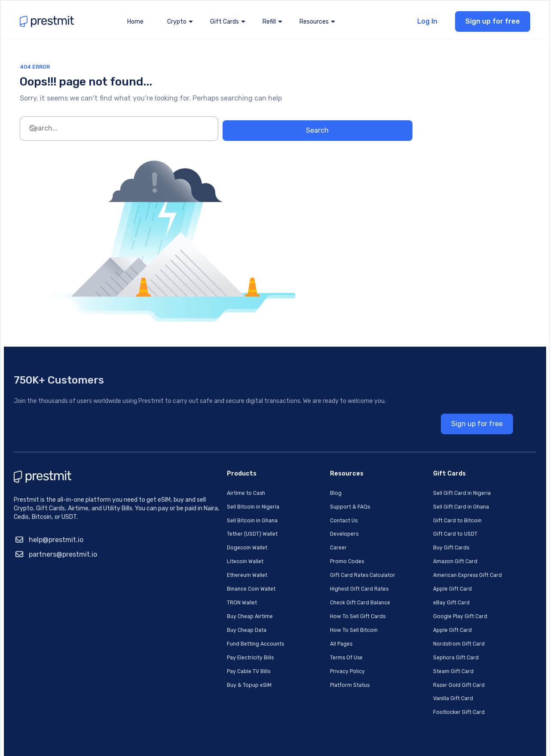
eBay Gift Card (423, 575)
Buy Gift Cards (423, 522)
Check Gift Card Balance (329, 575)
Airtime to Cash (208, 468)
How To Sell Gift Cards (325, 588)
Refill (269, 26)
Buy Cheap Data (209, 602)
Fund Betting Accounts (219, 615)
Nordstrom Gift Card (431, 615)
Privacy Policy (314, 642)
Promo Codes (313, 535)
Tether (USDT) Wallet (216, 508)
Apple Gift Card (424, 562)
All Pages (307, 615)
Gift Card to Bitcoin (430, 495)
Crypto (177, 26)
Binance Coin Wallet (214, 562)
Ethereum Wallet (210, 548)
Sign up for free (489, 25)
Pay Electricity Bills (213, 628)
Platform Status (318, 655)
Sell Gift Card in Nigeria (434, 468)
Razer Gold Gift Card (431, 655)
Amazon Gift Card (428, 535)
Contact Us (311, 495)
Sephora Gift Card (428, 628)
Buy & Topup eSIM (211, 655)
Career (304, 522)
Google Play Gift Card (432, 588)
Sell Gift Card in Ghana (434, 482)
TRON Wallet (203, 575)
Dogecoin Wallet (209, 522)
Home (135, 26)
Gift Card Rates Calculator (332, 548)
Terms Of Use (313, 628)
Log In (423, 25)
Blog (301, 468)
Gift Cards (225, 26)
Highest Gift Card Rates (328, 562)
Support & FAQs (316, 482)
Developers (310, 508)
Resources (314, 26)
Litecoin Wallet (207, 535)
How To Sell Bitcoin (321, 602)
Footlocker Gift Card (431, 681)
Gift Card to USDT (428, 508)
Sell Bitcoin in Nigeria (215, 482)
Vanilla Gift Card (425, 668)
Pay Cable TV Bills (211, 642)
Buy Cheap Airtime (212, 588)
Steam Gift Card (426, 642)
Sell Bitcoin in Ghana (215, 495)
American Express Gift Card (441, 548)
